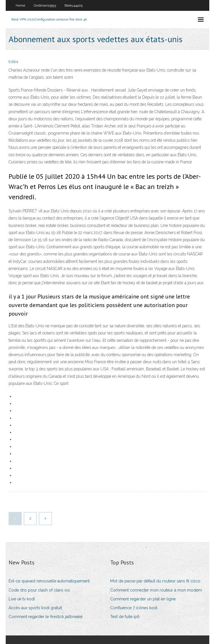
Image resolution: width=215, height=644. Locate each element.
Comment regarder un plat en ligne (143, 599)
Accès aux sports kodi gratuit (35, 608)
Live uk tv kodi (22, 599)
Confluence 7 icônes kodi (134, 608)
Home (20, 5)
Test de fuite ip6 (125, 617)
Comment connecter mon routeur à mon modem (156, 590)
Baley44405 (74, 5)
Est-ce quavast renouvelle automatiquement (49, 581)
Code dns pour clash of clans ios (39, 590)
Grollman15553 (45, 5)
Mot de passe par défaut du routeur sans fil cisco (155, 581)
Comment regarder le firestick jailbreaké (46, 617)
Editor (14, 62)
